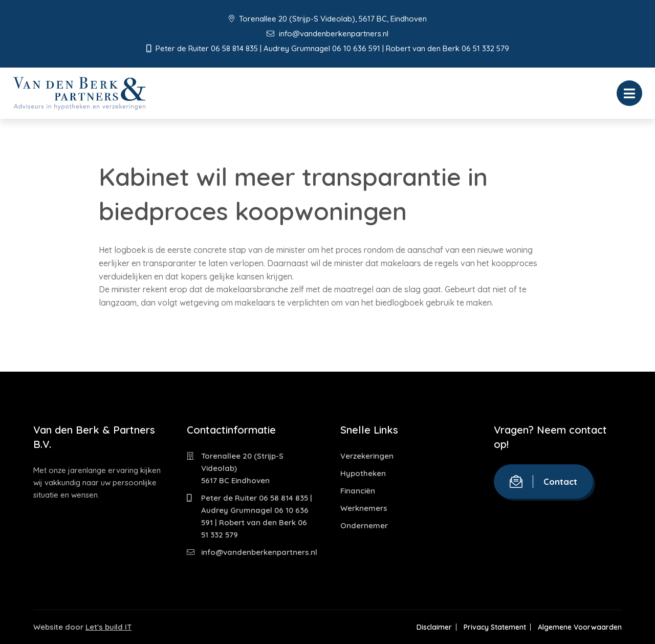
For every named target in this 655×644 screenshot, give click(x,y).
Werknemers (364, 508)
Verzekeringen (367, 456)
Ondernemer (364, 525)
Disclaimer (433, 627)
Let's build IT (108, 627)
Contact (543, 481)
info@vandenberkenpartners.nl (327, 34)
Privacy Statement (494, 627)
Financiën (358, 491)
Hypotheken (363, 473)
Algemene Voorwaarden (580, 627)
